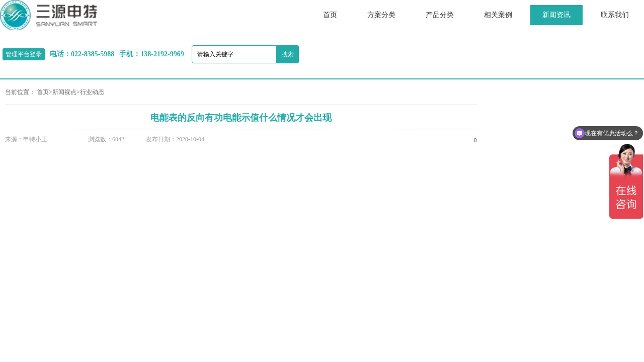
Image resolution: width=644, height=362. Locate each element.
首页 (330, 15)
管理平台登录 (24, 54)
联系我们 (615, 15)
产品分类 (440, 15)
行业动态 (92, 92)
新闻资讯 (556, 15)
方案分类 (381, 15)
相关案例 (498, 15)
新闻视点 (64, 92)
